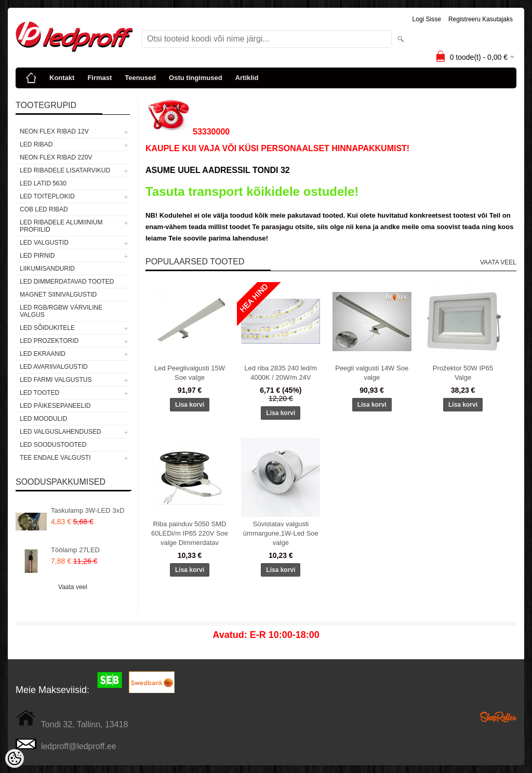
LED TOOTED (39, 393)
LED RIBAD (36, 144)
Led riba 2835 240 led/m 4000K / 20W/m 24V (281, 373)
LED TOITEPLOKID (47, 196)
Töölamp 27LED (75, 550)
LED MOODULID (43, 419)
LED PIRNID (37, 256)
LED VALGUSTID (44, 243)
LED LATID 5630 (43, 183)
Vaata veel (73, 587)
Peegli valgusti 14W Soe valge (372, 373)
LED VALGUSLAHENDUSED (61, 432)
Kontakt (62, 78)
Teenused (140, 78)
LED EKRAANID (43, 354)
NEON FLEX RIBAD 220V (56, 157)
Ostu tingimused (196, 78)
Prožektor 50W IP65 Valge (463, 373)
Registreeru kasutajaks (481, 19)
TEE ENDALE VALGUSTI (55, 458)
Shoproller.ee (498, 717)
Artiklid (247, 78)
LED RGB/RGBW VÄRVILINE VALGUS (61, 311)
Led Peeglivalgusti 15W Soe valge (190, 373)
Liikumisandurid (47, 269)
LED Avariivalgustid (54, 367)
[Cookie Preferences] (15, 758)
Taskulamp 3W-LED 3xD (88, 510)
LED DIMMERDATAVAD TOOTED (67, 282)
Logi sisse (427, 19)
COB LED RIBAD (44, 209)
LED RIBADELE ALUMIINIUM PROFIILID (61, 226)
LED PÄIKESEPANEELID (55, 406)
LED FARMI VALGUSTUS (56, 380)
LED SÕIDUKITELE (47, 328)
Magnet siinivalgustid (58, 295)
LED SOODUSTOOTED (53, 445)
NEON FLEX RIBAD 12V (54, 131)
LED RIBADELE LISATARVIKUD (65, 170)
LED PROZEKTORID (49, 341)
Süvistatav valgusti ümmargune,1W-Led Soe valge (281, 533)
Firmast (99, 78)
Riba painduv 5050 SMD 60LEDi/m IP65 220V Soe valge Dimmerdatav (190, 533)
